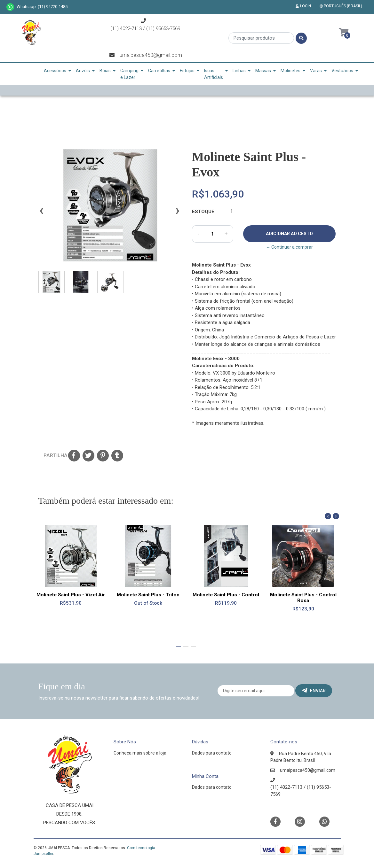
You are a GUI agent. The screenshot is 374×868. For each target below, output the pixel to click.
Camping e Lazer (129, 74)
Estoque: (204, 212)
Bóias (105, 71)
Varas (316, 71)
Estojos (187, 71)
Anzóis (83, 71)
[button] (342, 6)
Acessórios (55, 71)
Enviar (314, 691)
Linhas (239, 71)
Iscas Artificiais (214, 74)
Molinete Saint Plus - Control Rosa (303, 598)
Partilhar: (53, 455)
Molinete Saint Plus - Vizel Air (71, 595)
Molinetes (290, 71)
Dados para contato (212, 753)
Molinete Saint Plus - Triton (148, 595)
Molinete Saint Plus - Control (226, 595)
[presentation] (42, 213)
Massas (263, 71)
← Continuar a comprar (289, 247)
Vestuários (342, 71)
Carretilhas (159, 71)
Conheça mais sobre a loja (140, 753)
